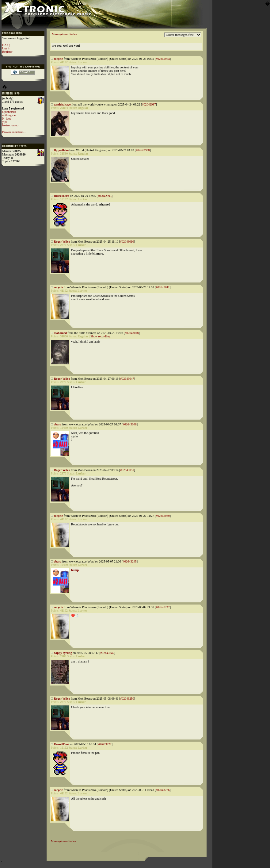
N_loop (7, 119)
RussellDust (62, 196)
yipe (5, 122)
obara (58, 424)
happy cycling (63, 653)
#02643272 (105, 744)
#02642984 (163, 59)
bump (75, 570)
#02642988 (143, 150)
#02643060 (163, 516)
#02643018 (132, 333)
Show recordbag (100, 336)
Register (7, 52)
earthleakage (62, 104)
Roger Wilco (62, 242)
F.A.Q (6, 45)
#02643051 (127, 470)
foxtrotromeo (10, 125)
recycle (59, 59)
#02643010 (127, 242)
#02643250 (127, 699)
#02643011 (163, 287)
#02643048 (130, 424)
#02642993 (105, 196)
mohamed (60, 333)
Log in (6, 48)
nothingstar (9, 115)
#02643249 (107, 653)
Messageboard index (64, 34)
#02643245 (130, 561)
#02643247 (163, 607)
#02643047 (127, 379)
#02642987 (149, 104)
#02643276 (163, 790)
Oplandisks (9, 112)
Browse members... (14, 132)
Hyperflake (61, 150)
